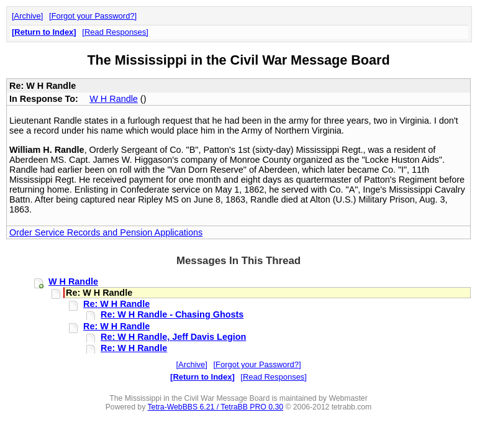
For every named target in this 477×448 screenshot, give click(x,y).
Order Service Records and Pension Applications (106, 232)
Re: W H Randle (116, 304)
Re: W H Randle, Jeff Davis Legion (173, 337)
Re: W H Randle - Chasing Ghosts (172, 314)
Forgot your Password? (93, 16)
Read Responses (115, 32)
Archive (28, 16)
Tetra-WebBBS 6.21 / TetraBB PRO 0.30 (215, 407)
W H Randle (114, 99)
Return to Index (44, 32)
